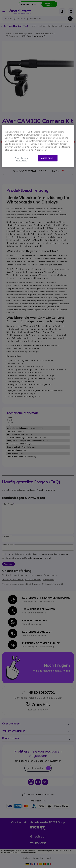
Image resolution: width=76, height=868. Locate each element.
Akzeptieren (48, 158)
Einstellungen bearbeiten (21, 159)
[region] (38, 146)
